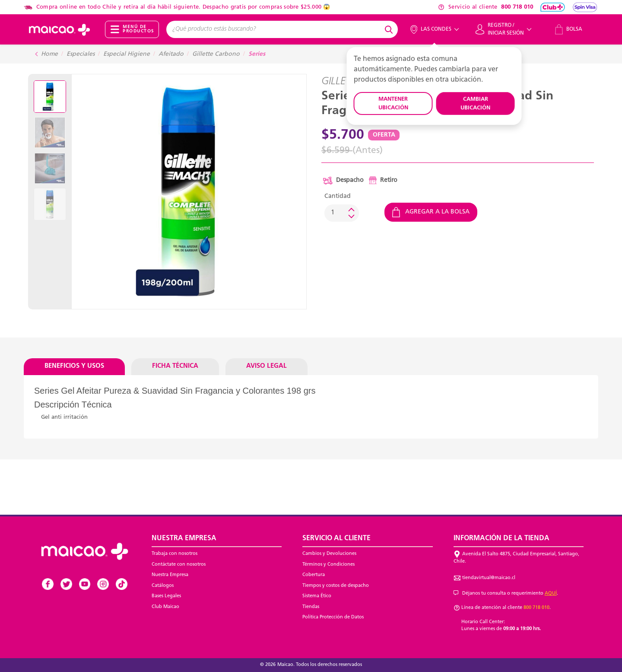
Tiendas (311, 607)
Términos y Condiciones (328, 565)
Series (257, 54)
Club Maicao (165, 607)
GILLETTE (341, 82)
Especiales (81, 54)
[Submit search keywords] (390, 29)
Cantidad (338, 196)
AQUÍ (551, 594)
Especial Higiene (127, 54)
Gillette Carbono (216, 54)
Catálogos (163, 586)
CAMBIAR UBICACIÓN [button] (475, 104)
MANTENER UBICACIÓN (393, 104)
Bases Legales (166, 596)
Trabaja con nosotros (175, 554)
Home (49, 54)
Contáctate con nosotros (179, 565)
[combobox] (274, 29)
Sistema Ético (317, 596)
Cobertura (314, 575)
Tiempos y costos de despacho (336, 586)
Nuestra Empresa (170, 575)
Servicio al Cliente (336, 538)
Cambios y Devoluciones (329, 554)
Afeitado (171, 54)
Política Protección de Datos (333, 617)
